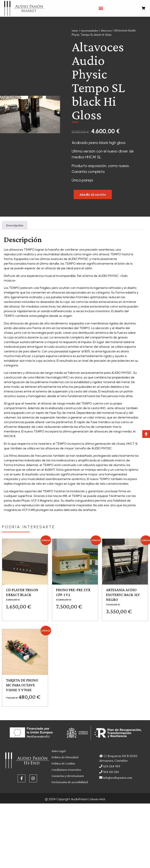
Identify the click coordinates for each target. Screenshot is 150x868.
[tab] (15, 225)
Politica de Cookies (63, 763)
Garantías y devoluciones (68, 776)
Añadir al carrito (93, 194)
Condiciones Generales (66, 770)
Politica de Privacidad (65, 757)
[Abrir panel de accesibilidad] (146, 434)
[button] (101, 8)
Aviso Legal (59, 751)
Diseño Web (98, 799)
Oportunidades (89, 31)
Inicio (75, 31)
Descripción (15, 225)
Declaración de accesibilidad (70, 782)
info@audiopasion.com (118, 778)
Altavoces (106, 31)
